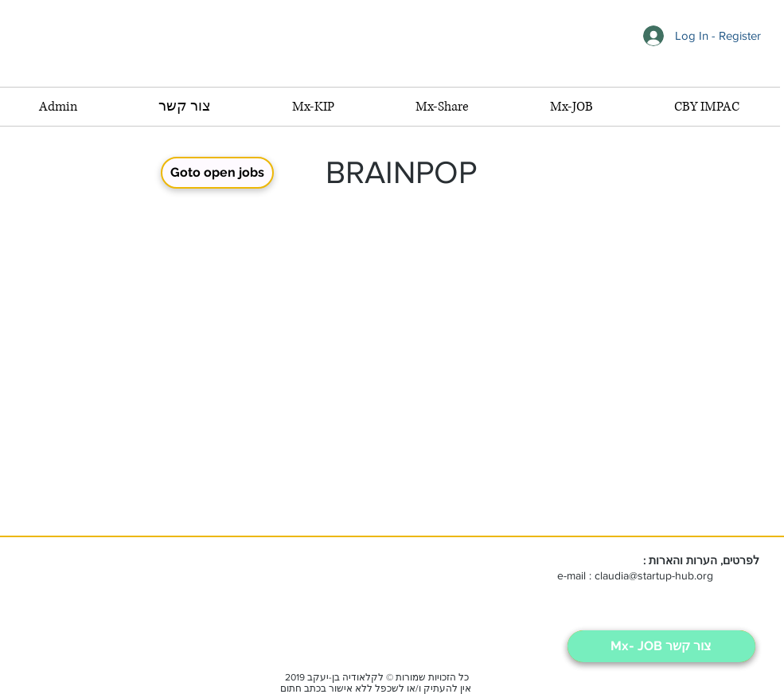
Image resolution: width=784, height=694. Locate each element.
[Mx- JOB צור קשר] (661, 646)
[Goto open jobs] (217, 173)
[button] (571, 107)
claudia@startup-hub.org (654, 575)
